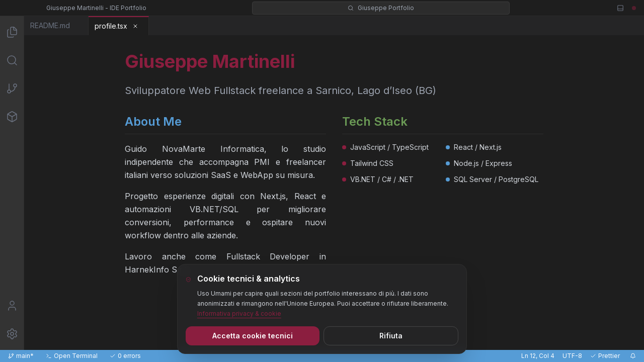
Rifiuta (391, 336)
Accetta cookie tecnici (253, 336)
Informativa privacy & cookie (239, 313)
